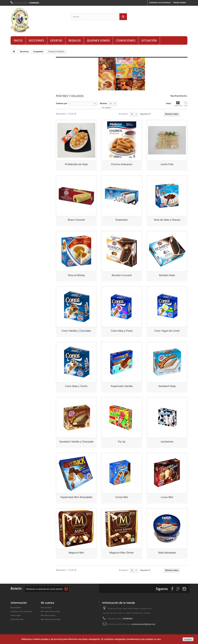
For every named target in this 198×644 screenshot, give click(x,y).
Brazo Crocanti (76, 220)
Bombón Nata (167, 275)
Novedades (16, 608)
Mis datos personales (51, 619)
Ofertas (56, 40)
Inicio (18, 40)
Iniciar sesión (180, 2)
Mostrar (104, 103)
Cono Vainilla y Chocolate (76, 331)
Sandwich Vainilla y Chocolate (76, 442)
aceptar (188, 639)
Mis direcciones (48, 615)
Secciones (36, 40)
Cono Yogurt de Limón (167, 331)
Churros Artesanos (122, 164)
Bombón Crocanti (122, 275)
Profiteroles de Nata (76, 164)
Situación (149, 40)
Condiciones (126, 40)
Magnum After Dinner (122, 553)
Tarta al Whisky (76, 275)
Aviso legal (16, 615)
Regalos (75, 40)
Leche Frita (167, 164)
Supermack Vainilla (122, 386)
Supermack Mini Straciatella (76, 497)
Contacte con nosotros (160, 2)
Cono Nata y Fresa (122, 331)
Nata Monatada (167, 553)
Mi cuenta (47, 603)
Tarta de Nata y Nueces (167, 220)
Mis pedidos (46, 608)
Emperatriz (122, 220)
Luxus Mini (167, 497)
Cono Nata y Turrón (76, 386)
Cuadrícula (178, 104)
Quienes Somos (98, 40)
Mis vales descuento (50, 611)
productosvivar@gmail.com (143, 624)
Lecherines (167, 442)
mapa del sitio (17, 619)
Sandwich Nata (167, 386)
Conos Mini (122, 497)
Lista (186, 104)
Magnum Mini (76, 553)
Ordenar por (62, 103)
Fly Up (122, 442)
